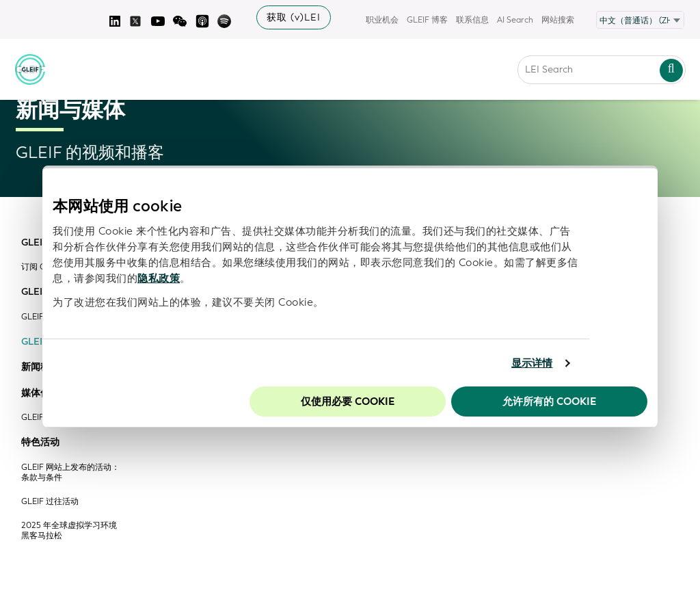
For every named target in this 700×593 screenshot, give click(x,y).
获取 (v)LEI (294, 17)
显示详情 (532, 363)
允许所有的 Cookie (549, 401)
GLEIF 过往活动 (50, 502)
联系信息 (472, 20)
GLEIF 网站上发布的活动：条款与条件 (70, 473)
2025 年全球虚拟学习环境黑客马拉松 (69, 531)
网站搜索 (558, 20)
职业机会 (382, 20)
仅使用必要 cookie (348, 401)
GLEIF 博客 (427, 20)
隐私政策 (159, 278)
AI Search (515, 20)
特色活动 (40, 443)
